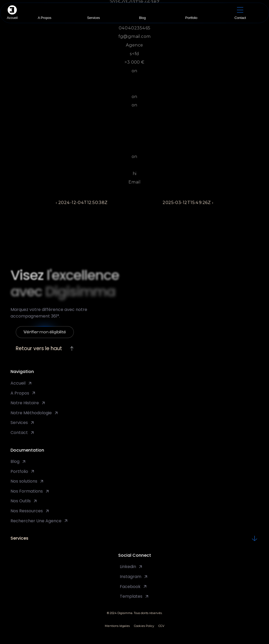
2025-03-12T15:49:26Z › (188, 203)
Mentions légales (117, 626)
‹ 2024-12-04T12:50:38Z (82, 203)
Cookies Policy (144, 626)
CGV (161, 626)
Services (19, 538)
